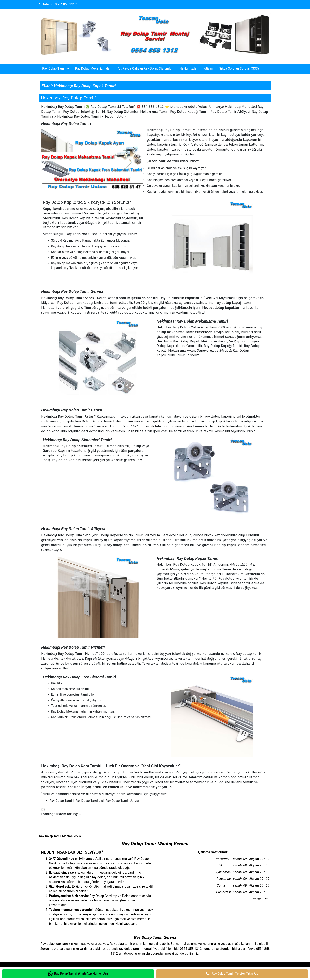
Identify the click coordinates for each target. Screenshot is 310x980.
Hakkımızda (188, 69)
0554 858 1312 (66, 4)
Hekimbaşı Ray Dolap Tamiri (68, 98)
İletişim (208, 69)
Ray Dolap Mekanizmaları (93, 69)
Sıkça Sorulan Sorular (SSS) (239, 69)
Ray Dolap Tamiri (54, 69)
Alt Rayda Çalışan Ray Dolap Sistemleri (145, 69)
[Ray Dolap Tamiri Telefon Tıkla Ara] (232, 974)
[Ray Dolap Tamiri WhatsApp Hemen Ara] (78, 974)
